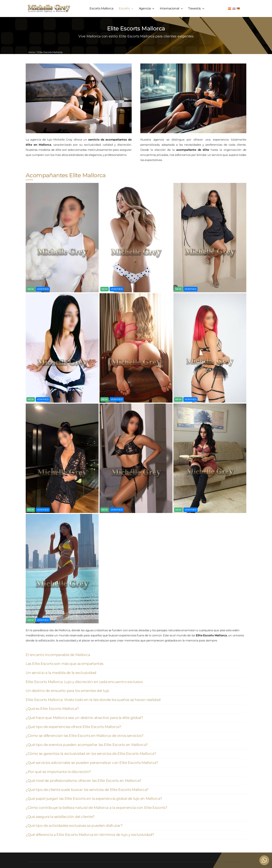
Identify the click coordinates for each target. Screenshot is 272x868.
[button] (136, 655)
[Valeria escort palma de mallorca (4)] (62, 184)
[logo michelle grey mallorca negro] (49, 6)
